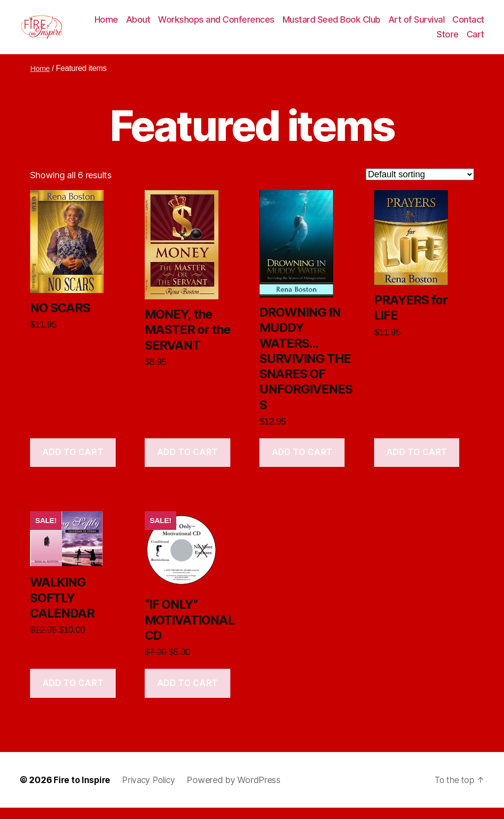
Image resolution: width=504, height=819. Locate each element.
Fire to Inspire (83, 791)
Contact (413, 40)
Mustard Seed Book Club (371, 25)
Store (448, 40)
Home (146, 25)
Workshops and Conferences (256, 25)
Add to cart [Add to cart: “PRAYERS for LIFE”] (417, 464)
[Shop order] (420, 186)
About (178, 25)
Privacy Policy (152, 791)
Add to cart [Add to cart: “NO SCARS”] (73, 464)
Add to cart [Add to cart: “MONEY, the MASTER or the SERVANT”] (188, 464)
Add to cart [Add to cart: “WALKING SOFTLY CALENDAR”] (73, 694)
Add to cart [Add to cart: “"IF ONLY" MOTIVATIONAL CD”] (188, 694)
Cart (475, 40)
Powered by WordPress (238, 791)
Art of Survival (456, 25)
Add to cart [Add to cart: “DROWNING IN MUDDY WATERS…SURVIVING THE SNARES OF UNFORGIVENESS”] (302, 464)
